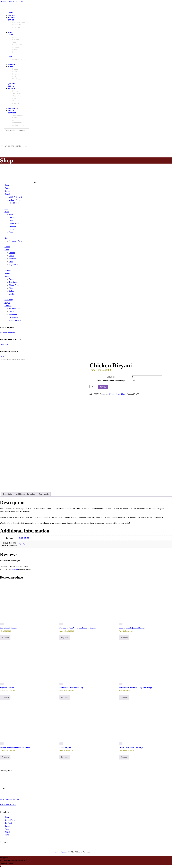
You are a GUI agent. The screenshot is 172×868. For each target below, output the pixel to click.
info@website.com (7, 332)
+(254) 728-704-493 (8, 805)
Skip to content (6, 1)
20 (28, 538)
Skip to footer (18, 1)
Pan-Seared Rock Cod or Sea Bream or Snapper (78, 628)
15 (25, 538)
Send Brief (4, 344)
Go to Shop (5, 356)
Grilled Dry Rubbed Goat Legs (131, 747)
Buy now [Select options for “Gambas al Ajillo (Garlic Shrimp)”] (124, 638)
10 (22, 538)
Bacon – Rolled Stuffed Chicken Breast (15, 747)
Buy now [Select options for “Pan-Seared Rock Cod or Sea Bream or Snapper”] (65, 638)
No (24, 544)
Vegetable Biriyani (7, 688)
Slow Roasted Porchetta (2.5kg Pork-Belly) (135, 688)
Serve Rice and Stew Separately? (111, 381)
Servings (111, 377)
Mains (11, 359)
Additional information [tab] (26, 494)
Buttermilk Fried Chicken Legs (71, 688)
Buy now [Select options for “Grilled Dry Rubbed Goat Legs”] (124, 757)
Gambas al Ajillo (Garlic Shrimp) (132, 628)
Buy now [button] (5, 638)
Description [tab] (8, 494)
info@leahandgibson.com (10, 799)
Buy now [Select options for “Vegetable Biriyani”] (5, 697)
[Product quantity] (93, 386)
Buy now (103, 387)
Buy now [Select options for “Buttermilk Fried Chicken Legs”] (65, 697)
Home (2, 359)
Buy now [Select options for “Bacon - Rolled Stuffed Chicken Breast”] (5, 757)
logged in (14, 569)
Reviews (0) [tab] (44, 494)
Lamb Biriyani (65, 747)
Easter (7, 359)
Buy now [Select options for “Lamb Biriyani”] (65, 757)
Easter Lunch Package (9, 628)
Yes (21, 544)
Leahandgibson (61, 852)
